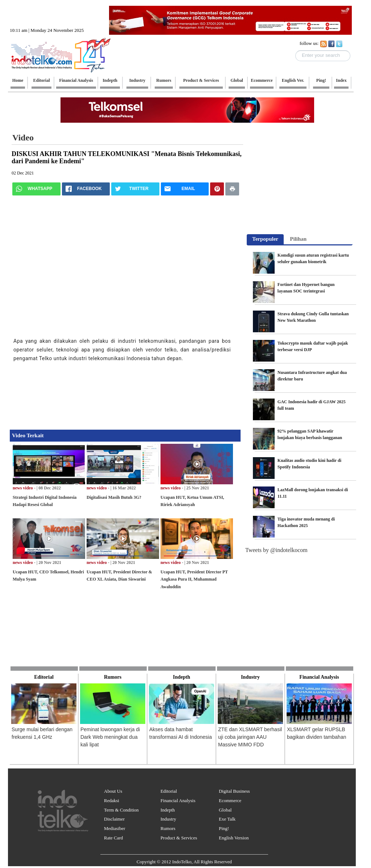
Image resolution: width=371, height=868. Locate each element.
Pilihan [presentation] (298, 239)
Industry (168, 819)
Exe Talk (227, 819)
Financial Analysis (178, 800)
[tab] (265, 240)
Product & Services (179, 838)
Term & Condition (121, 810)
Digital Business (234, 791)
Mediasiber (114, 828)
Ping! (224, 828)
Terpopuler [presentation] (265, 239)
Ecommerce (230, 800)
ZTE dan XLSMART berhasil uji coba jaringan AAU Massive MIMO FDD (250, 737)
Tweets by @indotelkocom (276, 550)
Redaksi (112, 800)
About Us (113, 791)
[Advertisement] (118, 393)
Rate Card (113, 838)
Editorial (169, 791)
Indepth (168, 810)
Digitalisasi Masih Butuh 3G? (114, 497)
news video (23, 488)
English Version (234, 838)
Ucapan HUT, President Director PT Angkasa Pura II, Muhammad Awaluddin (194, 580)
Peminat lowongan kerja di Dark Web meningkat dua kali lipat (110, 737)
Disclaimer (114, 819)
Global (225, 810)
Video (23, 138)
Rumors (168, 828)
